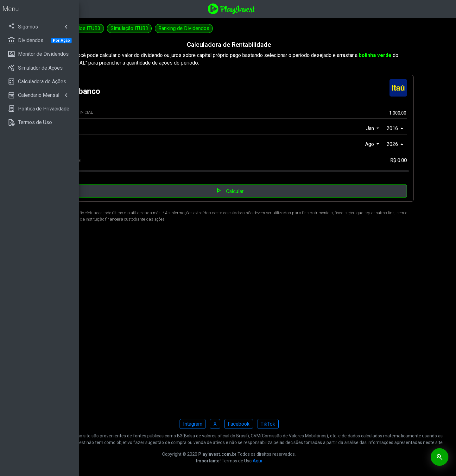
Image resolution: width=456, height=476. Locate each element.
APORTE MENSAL (137, 161)
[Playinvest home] (270, 8)
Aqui (296, 467)
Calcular (268, 191)
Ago (377, 144)
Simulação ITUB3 (207, 28)
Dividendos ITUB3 (158, 28)
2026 (400, 144)
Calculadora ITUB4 (107, 28)
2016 (400, 128)
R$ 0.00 (405, 160)
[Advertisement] (268, 322)
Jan (377, 128)
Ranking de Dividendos (261, 28)
